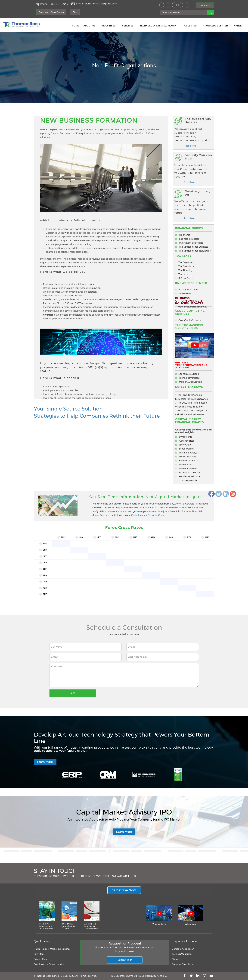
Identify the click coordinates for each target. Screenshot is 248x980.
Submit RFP (125, 960)
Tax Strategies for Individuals (193, 251)
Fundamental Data (188, 477)
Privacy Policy (41, 959)
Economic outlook (187, 374)
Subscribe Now (124, 890)
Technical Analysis (187, 453)
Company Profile (186, 481)
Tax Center (190, 26)
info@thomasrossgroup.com (100, 4)
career (239, 26)
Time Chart (183, 445)
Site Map (39, 954)
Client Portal (205, 5)
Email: (80, 4)
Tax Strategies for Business (192, 247)
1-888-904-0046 (58, 4)
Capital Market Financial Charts (148, 515)
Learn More (45, 762)
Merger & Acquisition (189, 382)
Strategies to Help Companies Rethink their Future (97, 416)
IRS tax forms (184, 278)
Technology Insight (187, 378)
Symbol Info (184, 437)
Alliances (176, 959)
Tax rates (182, 274)
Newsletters (183, 294)
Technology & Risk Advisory (159, 26)
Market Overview (186, 469)
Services (129, 26)
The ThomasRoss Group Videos (189, 327)
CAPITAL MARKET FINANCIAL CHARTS (190, 421)
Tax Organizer (184, 262)
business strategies (187, 239)
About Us (90, 26)
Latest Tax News (189, 387)
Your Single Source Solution (68, 409)
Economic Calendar (188, 473)
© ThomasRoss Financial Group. (51, 976)
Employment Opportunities (49, 964)
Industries (110, 26)
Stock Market (184, 449)
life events (183, 235)
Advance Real (185, 441)
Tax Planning (184, 270)
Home (75, 26)
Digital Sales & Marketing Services (52, 949)
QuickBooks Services (188, 320)
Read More (190, 146)
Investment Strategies (189, 243)
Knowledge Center (216, 26)
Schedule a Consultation (51, 12)
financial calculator (187, 290)
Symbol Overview (187, 461)
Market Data (184, 465)
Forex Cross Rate (186, 457)
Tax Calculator (185, 266)
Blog (75, 12)
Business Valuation (181, 954)
